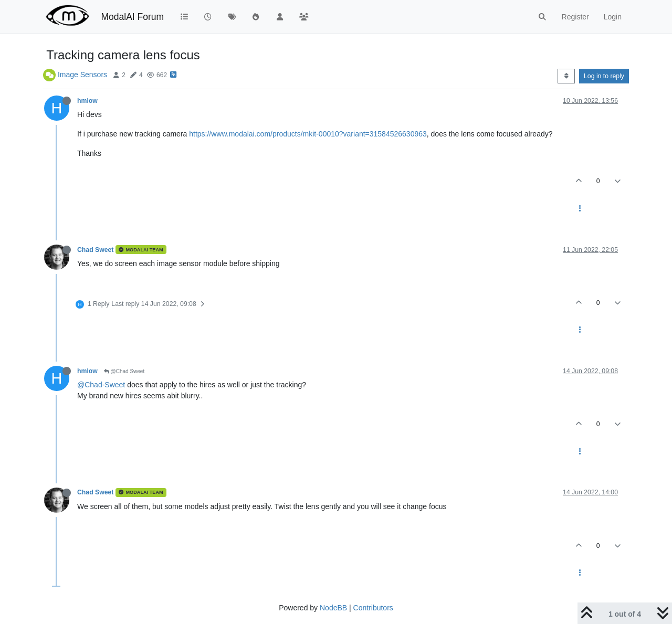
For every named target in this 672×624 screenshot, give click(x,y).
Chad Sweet (95, 250)
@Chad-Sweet (101, 385)
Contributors (373, 608)
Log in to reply (604, 76)
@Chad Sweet (124, 371)
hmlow (87, 101)
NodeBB (333, 608)
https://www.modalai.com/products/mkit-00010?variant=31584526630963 (308, 134)
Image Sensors (82, 75)
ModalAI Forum (132, 17)
